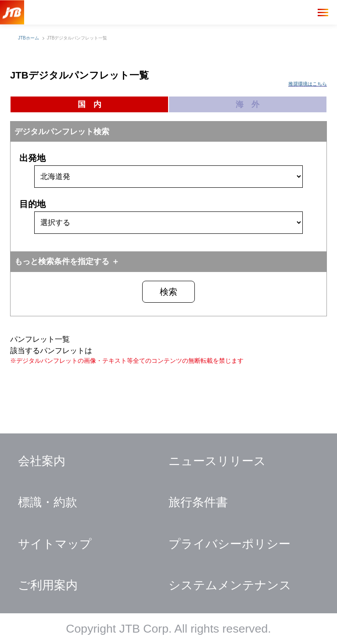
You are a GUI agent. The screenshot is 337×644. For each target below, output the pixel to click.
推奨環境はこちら (308, 84)
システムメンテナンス (230, 585)
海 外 (247, 104)
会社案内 (42, 461)
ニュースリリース (217, 461)
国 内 (90, 104)
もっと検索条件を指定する (62, 261)
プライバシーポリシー (229, 544)
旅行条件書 (198, 502)
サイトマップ (55, 544)
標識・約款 (48, 502)
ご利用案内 (48, 585)
